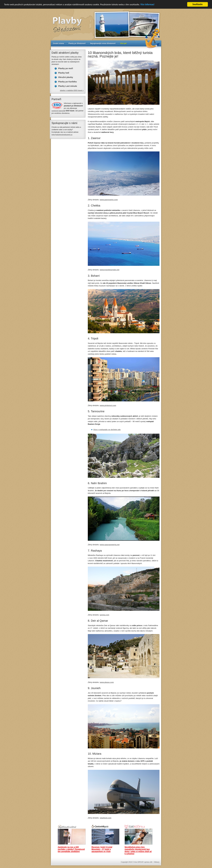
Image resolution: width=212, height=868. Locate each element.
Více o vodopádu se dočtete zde (107, 430)
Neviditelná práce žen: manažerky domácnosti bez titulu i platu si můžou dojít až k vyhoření (138, 850)
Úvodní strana (58, 43)
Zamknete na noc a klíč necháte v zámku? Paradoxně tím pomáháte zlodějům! (71, 849)
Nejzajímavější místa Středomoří (103, 43)
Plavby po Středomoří (77, 43)
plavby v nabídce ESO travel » (72, 90)
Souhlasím (198, 4)
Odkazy (157, 862)
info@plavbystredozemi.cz (62, 135)
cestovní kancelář (59, 111)
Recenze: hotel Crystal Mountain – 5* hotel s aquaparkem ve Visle (102, 849)
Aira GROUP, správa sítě (143, 862)
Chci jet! (123, 43)
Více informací (147, 4)
